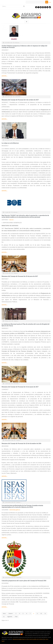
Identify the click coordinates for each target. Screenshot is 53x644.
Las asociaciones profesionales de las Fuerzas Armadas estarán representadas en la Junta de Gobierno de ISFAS (22, 506)
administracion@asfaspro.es (20, 639)
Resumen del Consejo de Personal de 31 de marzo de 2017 (20, 387)
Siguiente (10, 617)
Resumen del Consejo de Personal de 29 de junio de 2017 (20, 276)
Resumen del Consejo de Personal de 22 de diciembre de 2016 (21, 443)
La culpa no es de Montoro (10, 143)
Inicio (4, 613)
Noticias (17, 43)
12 (4, 617)
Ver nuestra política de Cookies (35, 639)
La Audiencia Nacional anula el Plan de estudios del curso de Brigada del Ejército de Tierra (26, 325)
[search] (13, 6)
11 (45, 613)
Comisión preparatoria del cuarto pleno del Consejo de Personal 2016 (24, 581)
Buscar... (2, 5)
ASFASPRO (18, 97)
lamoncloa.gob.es (15, 510)
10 (41, 613)
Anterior (11, 613)
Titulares (17, 140)
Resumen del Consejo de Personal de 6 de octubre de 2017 (20, 100)
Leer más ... (5, 76)
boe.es (11, 220)
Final (16, 617)
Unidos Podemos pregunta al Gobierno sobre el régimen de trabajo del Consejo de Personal (24, 47)
